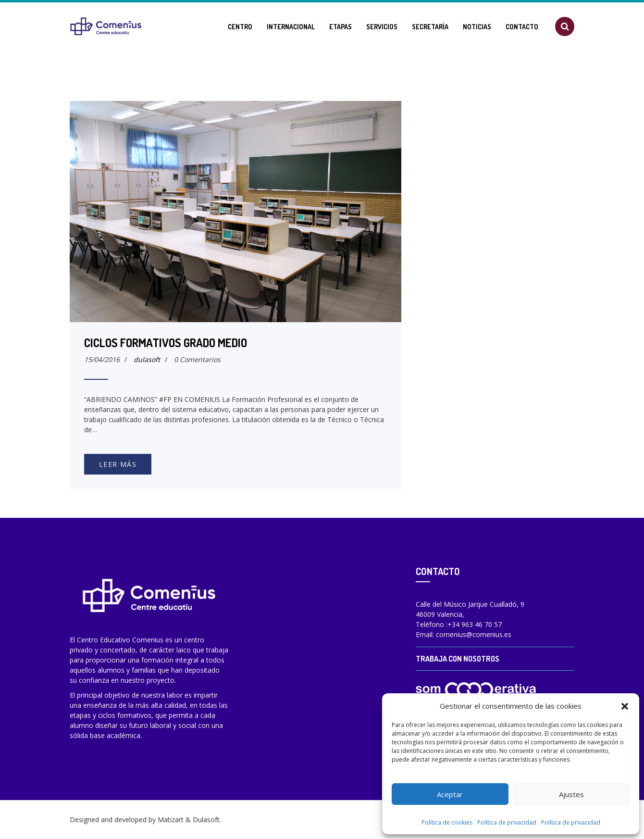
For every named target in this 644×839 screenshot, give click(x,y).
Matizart (171, 820)
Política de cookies (447, 822)
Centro (240, 27)
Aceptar (450, 794)
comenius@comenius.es (474, 634)
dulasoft (147, 359)
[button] (625, 706)
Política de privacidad (507, 822)
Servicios (382, 27)
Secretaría (430, 27)
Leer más (118, 464)
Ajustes (571, 794)
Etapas (341, 27)
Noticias (477, 27)
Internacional (291, 27)
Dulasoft (206, 820)
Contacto (522, 27)
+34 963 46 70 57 (475, 624)
